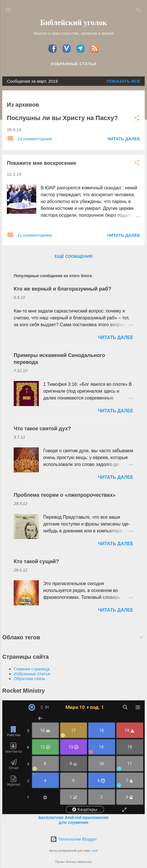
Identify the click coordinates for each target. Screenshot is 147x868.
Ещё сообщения (73, 256)
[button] (137, 118)
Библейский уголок (74, 23)
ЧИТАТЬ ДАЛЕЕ (124, 139)
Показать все (123, 81)
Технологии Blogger (74, 839)
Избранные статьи (73, 64)
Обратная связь (30, 679)
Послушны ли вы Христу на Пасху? (62, 118)
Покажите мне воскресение (42, 163)
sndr (95, 851)
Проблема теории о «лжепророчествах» (65, 495)
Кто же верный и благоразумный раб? (63, 289)
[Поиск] (139, 10)
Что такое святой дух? (42, 429)
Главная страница (32, 669)
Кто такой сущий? (36, 561)
